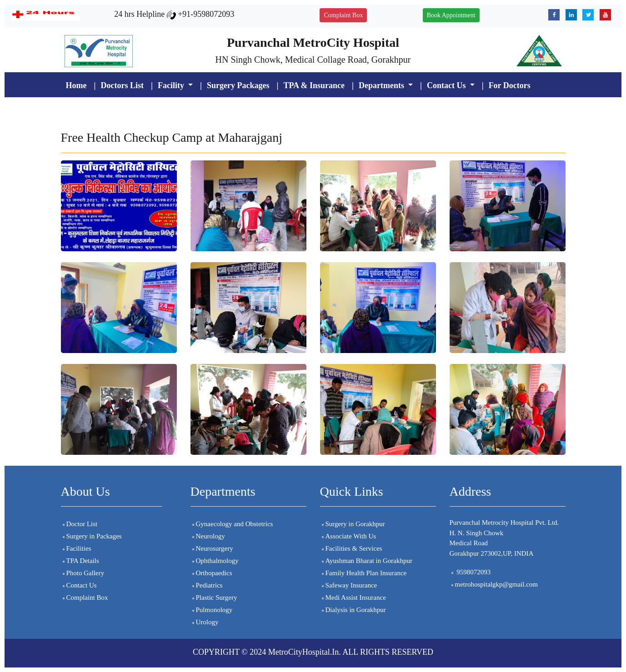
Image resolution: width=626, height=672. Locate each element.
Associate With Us (348, 536)
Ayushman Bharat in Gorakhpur (366, 561)
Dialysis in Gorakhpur (353, 610)
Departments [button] (382, 85)
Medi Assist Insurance (353, 597)
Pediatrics (207, 585)
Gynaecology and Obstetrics (232, 524)
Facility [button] (172, 85)
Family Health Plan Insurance (363, 573)
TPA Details (80, 561)
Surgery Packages (238, 85)
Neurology (208, 536)
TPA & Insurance (314, 85)
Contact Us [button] (447, 85)
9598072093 (470, 572)
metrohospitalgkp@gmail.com (494, 584)
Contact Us (79, 585)
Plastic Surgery (214, 597)
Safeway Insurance (349, 585)
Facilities (76, 548)
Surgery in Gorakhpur (353, 524)
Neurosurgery (212, 548)
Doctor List (79, 524)
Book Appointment (451, 15)
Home (76, 85)
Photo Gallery (83, 573)
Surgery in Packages (91, 536)
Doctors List (122, 85)
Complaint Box (343, 15)
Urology (205, 622)
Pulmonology (212, 610)
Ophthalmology (215, 561)
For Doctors (510, 85)
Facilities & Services (351, 548)
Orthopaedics (211, 573)
